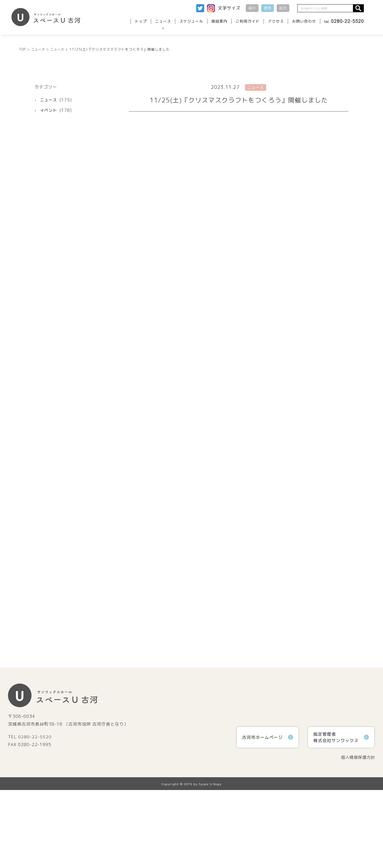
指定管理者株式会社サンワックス (341, 815)
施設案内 (219, 21)
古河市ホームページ (268, 815)
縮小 (252, 8)
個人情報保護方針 (357, 835)
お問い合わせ (304, 21)
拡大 (283, 8)
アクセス (276, 21)
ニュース (163, 21)
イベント (49, 188)
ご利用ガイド (248, 21)
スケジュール (191, 21)
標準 (268, 8)
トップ (141, 21)
